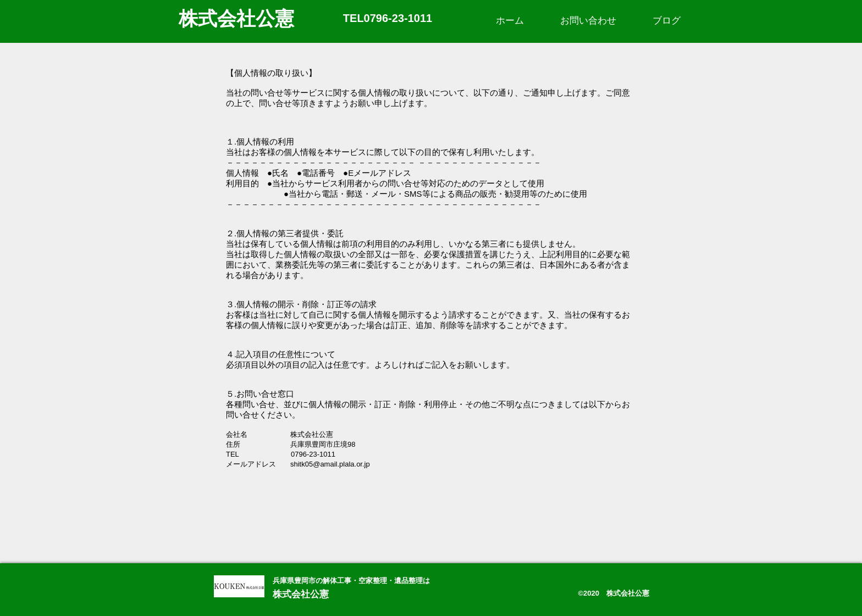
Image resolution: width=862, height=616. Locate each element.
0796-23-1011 (398, 18)
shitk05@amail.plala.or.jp (330, 464)
